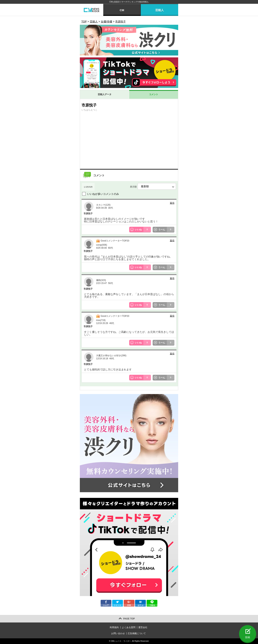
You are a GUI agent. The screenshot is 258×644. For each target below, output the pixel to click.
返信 (172, 203)
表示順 (153, 186)
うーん (166, 230)
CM (122, 10)
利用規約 (114, 627)
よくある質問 (129, 627)
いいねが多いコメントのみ (103, 194)
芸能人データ (105, 94)
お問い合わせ (118, 633)
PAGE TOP (129, 619)
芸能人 (160, 10)
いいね (143, 230)
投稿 (248, 637)
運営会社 (143, 627)
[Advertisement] (129, 140)
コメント (154, 94)
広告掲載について (137, 633)
